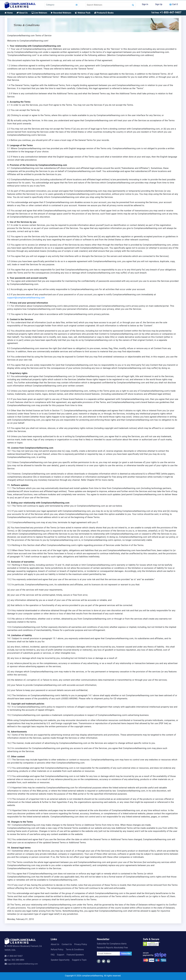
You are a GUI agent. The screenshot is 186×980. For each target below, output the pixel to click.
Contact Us (67, 944)
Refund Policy (57, 950)
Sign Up (159, 4)
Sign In (145, 4)
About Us (22, 13)
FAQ (53, 955)
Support (61, 955)
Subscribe (126, 954)
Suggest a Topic (79, 960)
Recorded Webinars (61, 13)
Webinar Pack (83, 13)
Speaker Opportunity (60, 960)
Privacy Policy (81, 944)
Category (50, 5)
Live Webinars (39, 13)
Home (9, 13)
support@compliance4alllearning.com (26, 298)
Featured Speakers (75, 955)
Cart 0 (174, 4)
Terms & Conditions (75, 950)
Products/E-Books (104, 13)
